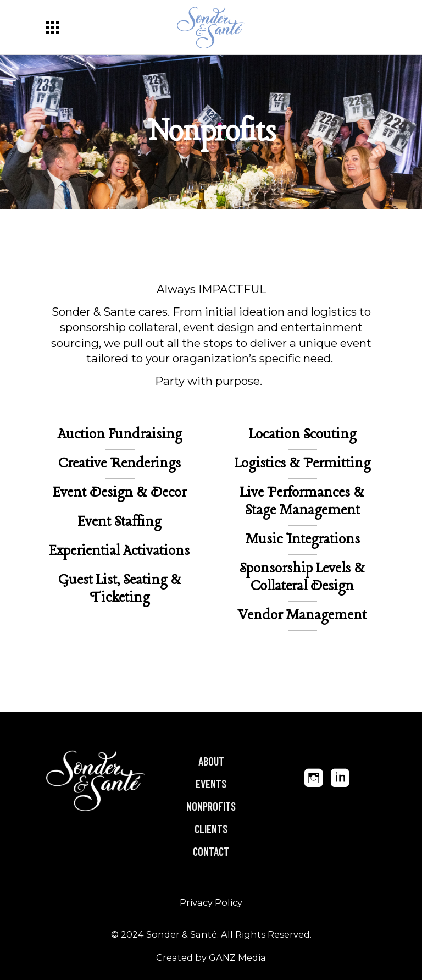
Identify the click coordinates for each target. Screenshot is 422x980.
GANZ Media (237, 957)
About (211, 761)
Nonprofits (211, 806)
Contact (211, 851)
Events (211, 784)
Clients (211, 829)
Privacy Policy (211, 902)
